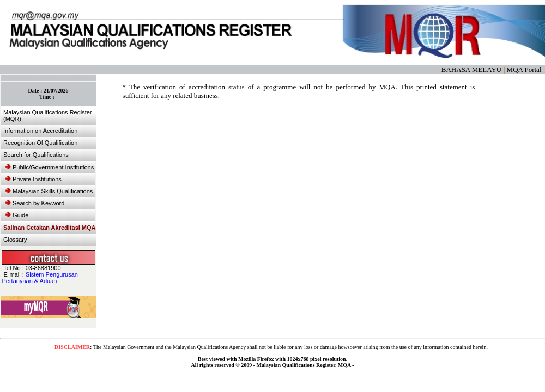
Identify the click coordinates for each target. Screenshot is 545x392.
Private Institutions (34, 179)
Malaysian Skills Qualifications (49, 191)
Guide (17, 215)
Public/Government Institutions (50, 167)
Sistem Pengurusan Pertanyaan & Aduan (40, 278)
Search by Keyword (35, 203)
